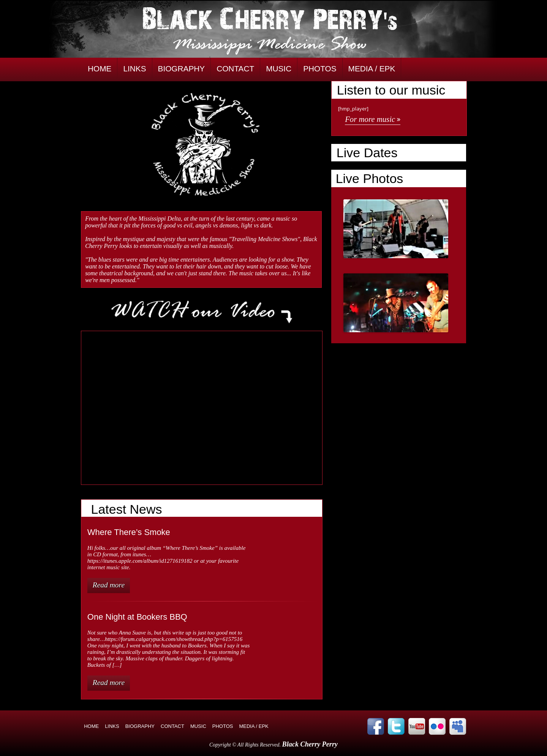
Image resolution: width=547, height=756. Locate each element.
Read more (109, 585)
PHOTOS (320, 69)
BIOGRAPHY (182, 69)
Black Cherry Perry (310, 744)
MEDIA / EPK (372, 69)
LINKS (134, 69)
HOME (100, 69)
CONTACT (235, 69)
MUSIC (279, 69)
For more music (370, 119)
